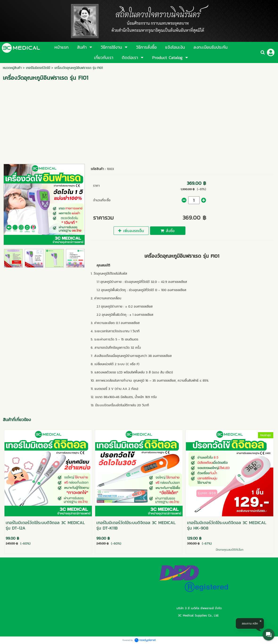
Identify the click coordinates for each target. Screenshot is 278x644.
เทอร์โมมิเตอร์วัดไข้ (38, 68)
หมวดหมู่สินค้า (12, 68)
